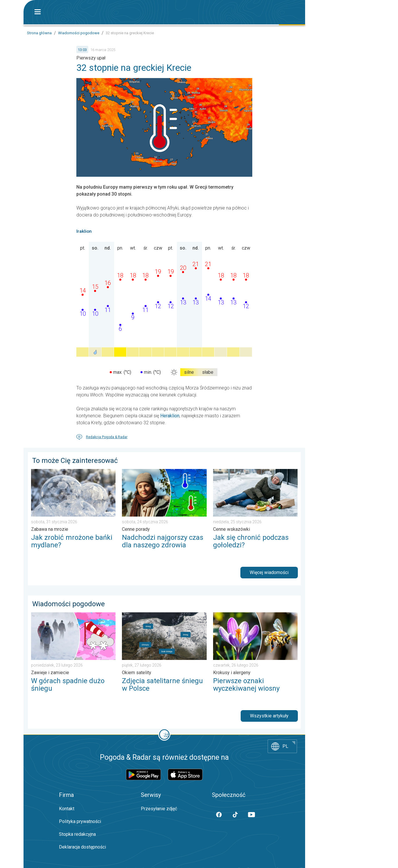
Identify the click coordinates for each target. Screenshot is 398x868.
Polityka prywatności (80, 821)
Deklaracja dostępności (82, 847)
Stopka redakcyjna (77, 834)
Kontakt (67, 809)
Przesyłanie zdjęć (159, 809)
